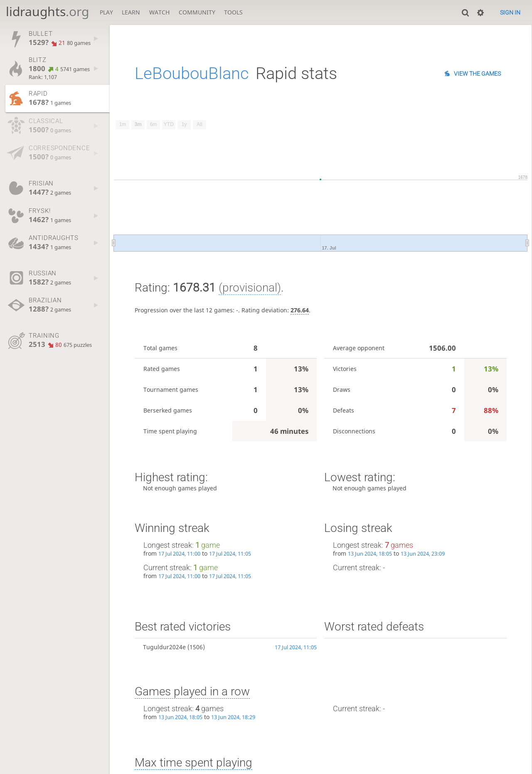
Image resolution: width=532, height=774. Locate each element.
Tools (233, 12)
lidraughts (47, 11)
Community (197, 12)
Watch (159, 12)
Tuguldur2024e (164, 647)
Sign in (510, 12)
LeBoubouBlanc (192, 73)
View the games (477, 74)
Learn (131, 12)
